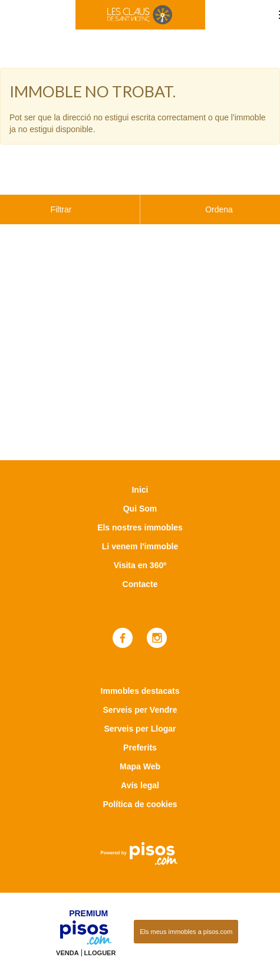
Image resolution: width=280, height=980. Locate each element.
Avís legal (140, 756)
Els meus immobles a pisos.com (186, 902)
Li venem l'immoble (140, 517)
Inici (140, 460)
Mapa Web (140, 737)
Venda (67, 923)
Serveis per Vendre (140, 680)
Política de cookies (140, 775)
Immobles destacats (140, 661)
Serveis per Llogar (140, 699)
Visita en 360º (140, 536)
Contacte (140, 555)
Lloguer (100, 923)
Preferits (140, 718)
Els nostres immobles (140, 498)
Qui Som (140, 479)
